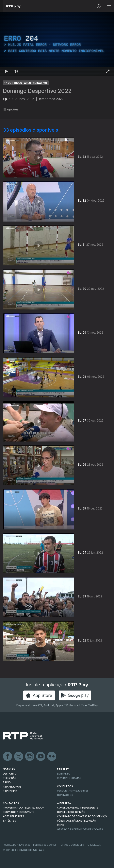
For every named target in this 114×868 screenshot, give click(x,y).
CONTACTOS (11, 803)
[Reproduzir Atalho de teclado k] (6, 71)
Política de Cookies (45, 845)
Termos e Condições (72, 845)
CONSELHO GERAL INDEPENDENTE (78, 808)
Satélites (9, 821)
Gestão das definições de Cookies (80, 829)
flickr (52, 757)
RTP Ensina (10, 791)
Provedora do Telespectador (24, 808)
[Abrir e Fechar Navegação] (109, 6)
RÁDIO (7, 782)
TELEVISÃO (10, 778)
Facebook (8, 757)
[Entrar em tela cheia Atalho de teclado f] (108, 71)
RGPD (60, 825)
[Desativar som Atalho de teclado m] (16, 71)
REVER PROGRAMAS (69, 778)
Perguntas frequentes (73, 791)
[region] (57, 44)
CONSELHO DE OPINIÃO (71, 812)
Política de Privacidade (17, 845)
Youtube (41, 757)
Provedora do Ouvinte (19, 812)
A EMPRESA (64, 803)
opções (11, 109)
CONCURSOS (65, 786)
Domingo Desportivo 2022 (37, 91)
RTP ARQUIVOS (12, 787)
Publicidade (94, 845)
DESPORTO (10, 774)
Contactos (65, 795)
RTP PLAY (63, 769)
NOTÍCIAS (9, 769)
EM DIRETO (64, 774)
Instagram (30, 757)
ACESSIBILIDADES (14, 816)
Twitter (19, 757)
